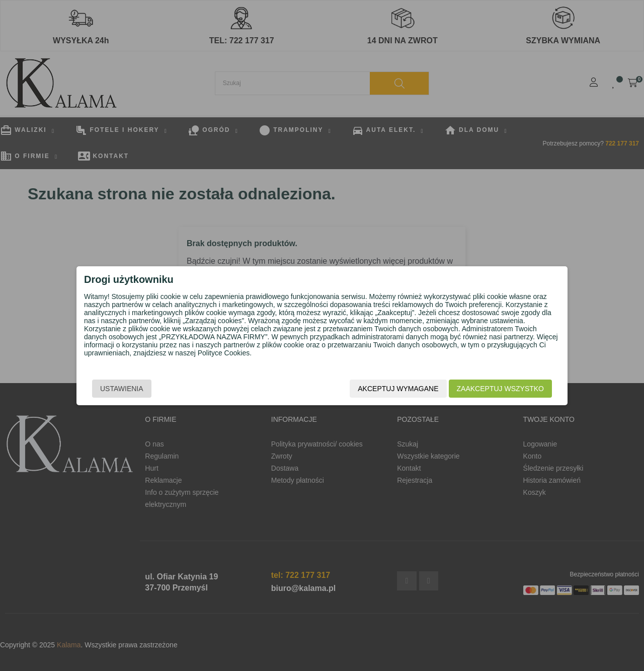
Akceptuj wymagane (398, 389)
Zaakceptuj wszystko (500, 389)
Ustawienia (122, 389)
